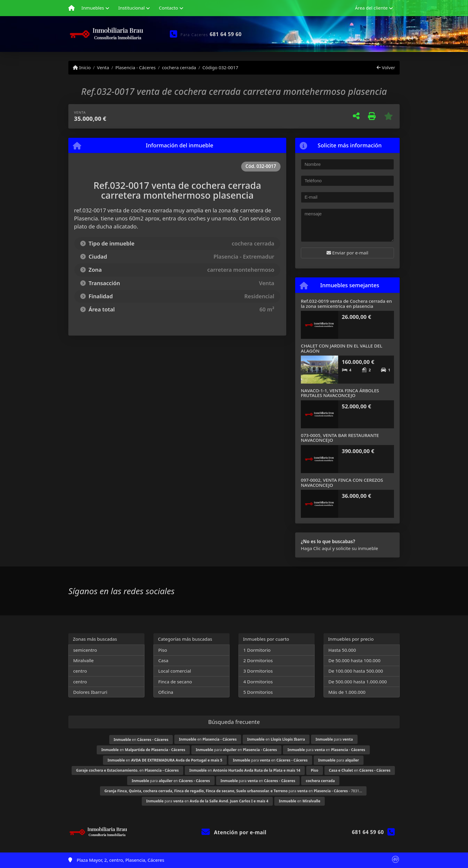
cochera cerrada (179, 67)
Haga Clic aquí (316, 548)
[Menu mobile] (71, 8)
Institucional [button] (131, 8)
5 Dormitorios (258, 692)
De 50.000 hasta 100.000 (354, 660)
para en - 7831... (233, 791)
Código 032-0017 (220, 67)
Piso (163, 650)
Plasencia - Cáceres (135, 67)
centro (80, 671)
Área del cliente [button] (371, 8)
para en (236, 750)
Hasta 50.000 (342, 650)
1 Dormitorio (257, 650)
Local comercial (175, 671)
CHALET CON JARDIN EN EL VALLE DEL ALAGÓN (342, 348)
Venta (103, 67)
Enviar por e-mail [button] (347, 253)
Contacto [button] (168, 8)
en (141, 740)
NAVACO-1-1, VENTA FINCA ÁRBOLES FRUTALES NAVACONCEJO (340, 393)
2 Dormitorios (258, 660)
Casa (163, 660)
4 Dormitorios (258, 682)
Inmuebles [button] (93, 8)
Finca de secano (175, 682)
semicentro (85, 650)
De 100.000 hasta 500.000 (356, 671)
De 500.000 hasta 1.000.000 (358, 682)
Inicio (82, 67)
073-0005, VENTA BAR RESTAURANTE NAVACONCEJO (340, 438)
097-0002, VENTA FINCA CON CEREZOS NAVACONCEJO (342, 482)
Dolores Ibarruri (90, 692)
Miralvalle (83, 660)
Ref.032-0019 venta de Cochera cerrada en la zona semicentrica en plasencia (346, 304)
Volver (386, 67)
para (334, 739)
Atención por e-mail (234, 832)
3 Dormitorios (258, 671)
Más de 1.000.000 (347, 692)
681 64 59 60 (226, 34)
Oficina (166, 692)
